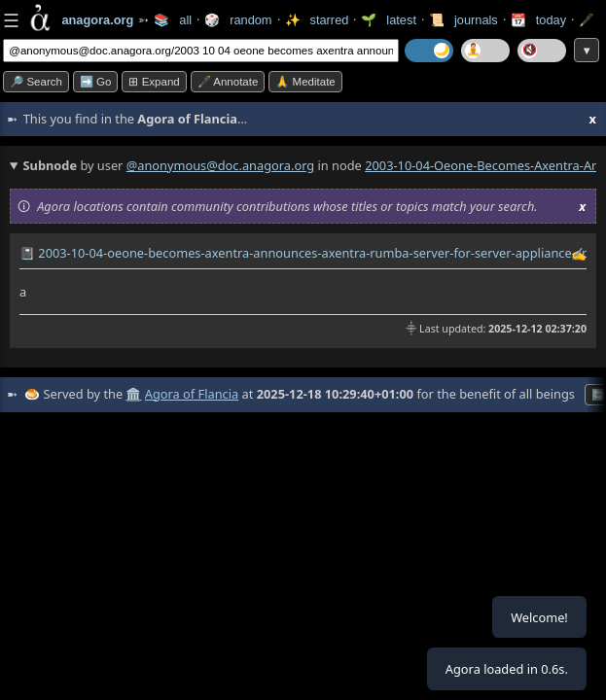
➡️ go (96, 82)
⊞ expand (154, 82)
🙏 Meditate (305, 82)
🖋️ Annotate (228, 82)
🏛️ (133, 394)
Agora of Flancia (192, 394)
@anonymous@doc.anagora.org (221, 165)
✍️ (579, 254)
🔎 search (36, 82)
